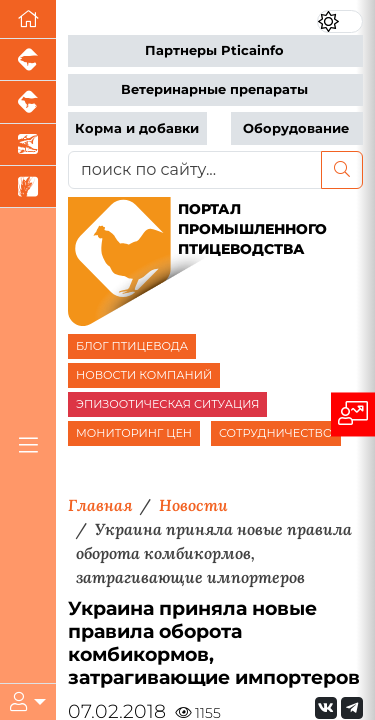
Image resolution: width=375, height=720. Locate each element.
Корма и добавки (137, 128)
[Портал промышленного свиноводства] (28, 60)
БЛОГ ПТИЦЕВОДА (132, 346)
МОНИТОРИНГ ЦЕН (134, 433)
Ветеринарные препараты (214, 89)
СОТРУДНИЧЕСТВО (276, 433)
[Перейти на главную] (28, 19)
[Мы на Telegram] (352, 708)
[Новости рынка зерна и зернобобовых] (28, 187)
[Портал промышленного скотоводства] (28, 102)
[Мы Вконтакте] (326, 708)
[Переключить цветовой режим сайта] (340, 21)
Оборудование (296, 128)
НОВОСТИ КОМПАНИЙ (144, 375)
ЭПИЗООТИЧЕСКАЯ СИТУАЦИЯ (167, 404)
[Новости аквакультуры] (28, 145)
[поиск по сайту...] (195, 170)
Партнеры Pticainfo (214, 50)
